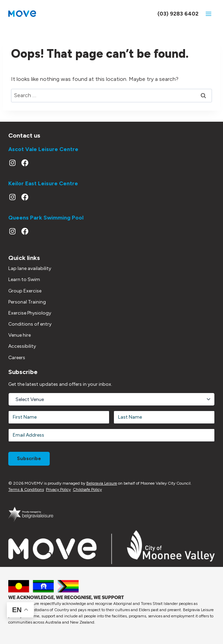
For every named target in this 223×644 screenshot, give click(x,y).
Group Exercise (25, 291)
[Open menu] (208, 14)
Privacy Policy (58, 489)
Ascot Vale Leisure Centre (43, 149)
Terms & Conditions (26, 489)
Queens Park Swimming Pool (46, 218)
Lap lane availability (30, 268)
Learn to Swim (24, 279)
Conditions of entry (30, 324)
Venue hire (20, 335)
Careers (17, 358)
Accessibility (22, 346)
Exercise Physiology (30, 313)
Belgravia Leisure (102, 483)
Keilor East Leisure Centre (43, 183)
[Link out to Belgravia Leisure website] (31, 514)
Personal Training (27, 302)
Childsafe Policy (87, 489)
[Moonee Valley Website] (111, 547)
